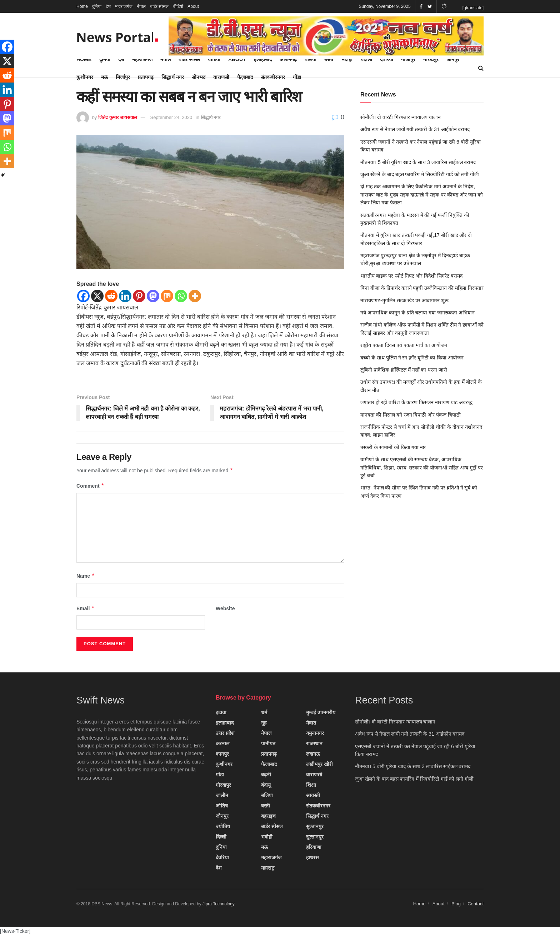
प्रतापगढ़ (146, 77)
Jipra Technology (219, 904)
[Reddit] (111, 296)
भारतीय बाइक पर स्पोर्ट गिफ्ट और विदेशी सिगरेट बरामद (411, 276)
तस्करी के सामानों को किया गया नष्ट (393, 447)
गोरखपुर (223, 785)
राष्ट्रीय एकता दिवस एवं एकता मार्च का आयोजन (404, 345)
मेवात (311, 723)
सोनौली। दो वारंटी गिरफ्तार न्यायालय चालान (401, 117)
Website (225, 608)
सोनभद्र (199, 77)
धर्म (264, 712)
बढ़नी (266, 775)
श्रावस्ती (313, 795)
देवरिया (222, 857)
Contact (476, 904)
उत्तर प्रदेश (225, 733)
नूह (264, 723)
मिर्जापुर (123, 77)
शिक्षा (311, 785)
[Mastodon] (153, 296)
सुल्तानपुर (315, 826)
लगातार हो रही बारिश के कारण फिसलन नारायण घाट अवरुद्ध (416, 402)
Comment (90, 486)
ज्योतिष (223, 826)
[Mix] (167, 296)
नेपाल (141, 6)
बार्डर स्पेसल (159, 6)
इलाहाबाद (225, 723)
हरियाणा (314, 847)
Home (82, 6)
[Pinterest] (139, 296)
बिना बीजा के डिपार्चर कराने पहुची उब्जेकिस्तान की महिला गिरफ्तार (422, 288)
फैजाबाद (269, 764)
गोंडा (297, 77)
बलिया (267, 795)
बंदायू (266, 785)
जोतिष (222, 806)
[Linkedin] (125, 296)
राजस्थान (314, 743)
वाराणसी (221, 77)
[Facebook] (83, 296)
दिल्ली (221, 837)
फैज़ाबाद (245, 77)
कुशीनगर (85, 77)
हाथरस (312, 857)
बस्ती (266, 806)
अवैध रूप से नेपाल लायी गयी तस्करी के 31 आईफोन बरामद (415, 129)
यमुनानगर (315, 733)
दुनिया (97, 6)
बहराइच (268, 816)
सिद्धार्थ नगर (173, 77)
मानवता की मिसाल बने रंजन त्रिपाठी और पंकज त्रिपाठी (411, 415)
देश (108, 6)
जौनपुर (222, 816)
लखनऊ (313, 754)
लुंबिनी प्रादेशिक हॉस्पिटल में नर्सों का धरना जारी (404, 370)
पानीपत (268, 743)
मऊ (104, 77)
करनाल (222, 743)
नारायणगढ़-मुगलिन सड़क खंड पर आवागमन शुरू (404, 300)
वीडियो (178, 6)
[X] (97, 296)
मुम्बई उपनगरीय (321, 712)
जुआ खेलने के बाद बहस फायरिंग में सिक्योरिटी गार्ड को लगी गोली (420, 174)
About (193, 6)
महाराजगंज (124, 6)
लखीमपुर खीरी (319, 764)
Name (86, 576)
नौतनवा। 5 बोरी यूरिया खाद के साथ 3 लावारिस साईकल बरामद (418, 162)
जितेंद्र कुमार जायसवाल (118, 117)
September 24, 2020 (171, 117)
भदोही (267, 837)
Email (86, 608)
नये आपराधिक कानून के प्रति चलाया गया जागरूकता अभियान (417, 313)
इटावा (221, 712)
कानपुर (222, 754)
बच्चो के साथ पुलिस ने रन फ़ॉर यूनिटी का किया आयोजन (412, 358)
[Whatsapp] (181, 296)
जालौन (222, 795)
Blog (456, 904)
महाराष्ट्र (268, 868)
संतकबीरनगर (273, 77)
